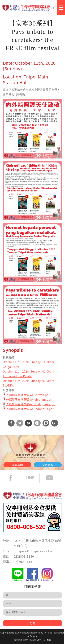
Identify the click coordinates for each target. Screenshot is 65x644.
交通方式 (20, 546)
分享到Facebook (11, 423)
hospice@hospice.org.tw (33, 551)
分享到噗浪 (46, 423)
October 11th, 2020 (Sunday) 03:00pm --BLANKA (30, 383)
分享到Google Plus (55, 423)
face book (13, 478)
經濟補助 (17, 465)
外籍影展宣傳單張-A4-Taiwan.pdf (28, 395)
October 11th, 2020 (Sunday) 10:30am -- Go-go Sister (30, 364)
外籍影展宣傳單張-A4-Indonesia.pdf (30, 409)
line (33, 478)
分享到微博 (28, 423)
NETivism (41, 640)
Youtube (52, 478)
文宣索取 (48, 465)
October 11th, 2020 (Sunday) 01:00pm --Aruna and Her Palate (30, 374)
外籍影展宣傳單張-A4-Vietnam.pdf (29, 399)
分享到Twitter (20, 423)
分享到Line (37, 423)
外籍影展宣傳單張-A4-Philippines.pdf (31, 404)
